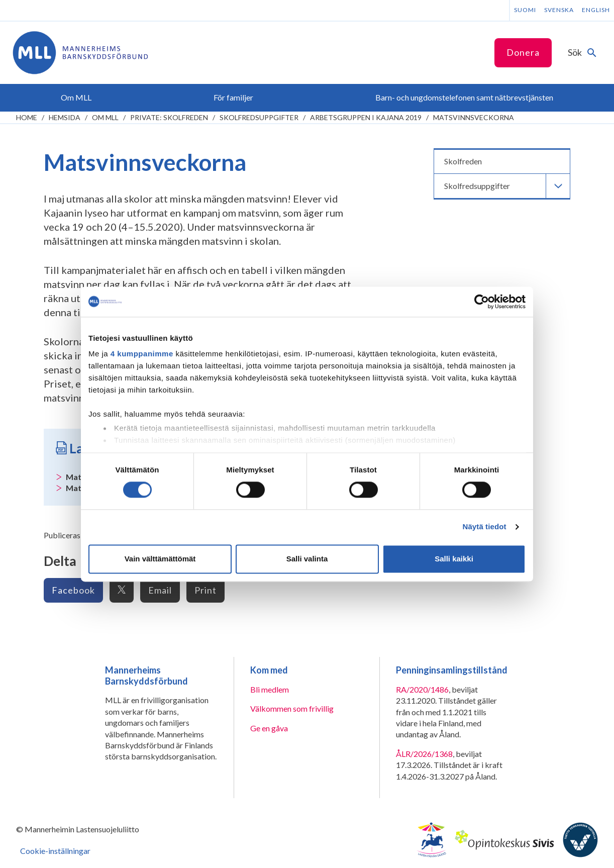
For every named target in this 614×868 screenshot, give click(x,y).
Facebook (73, 590)
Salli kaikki (454, 559)
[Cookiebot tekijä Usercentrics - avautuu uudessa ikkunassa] (482, 302)
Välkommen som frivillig (292, 708)
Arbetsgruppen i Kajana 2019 (366, 117)
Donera (523, 52)
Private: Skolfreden (169, 117)
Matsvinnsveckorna (474, 117)
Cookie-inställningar (55, 851)
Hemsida (65, 117)
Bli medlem (270, 689)
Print (206, 590)
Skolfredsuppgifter (259, 117)
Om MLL (105, 117)
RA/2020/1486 (422, 689)
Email (160, 590)
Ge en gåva (269, 728)
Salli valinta (307, 559)
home (27, 117)
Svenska (559, 10)
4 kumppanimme (142, 354)
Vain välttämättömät (160, 559)
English (596, 10)
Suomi (525, 10)
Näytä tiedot (485, 527)
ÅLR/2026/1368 (424, 754)
